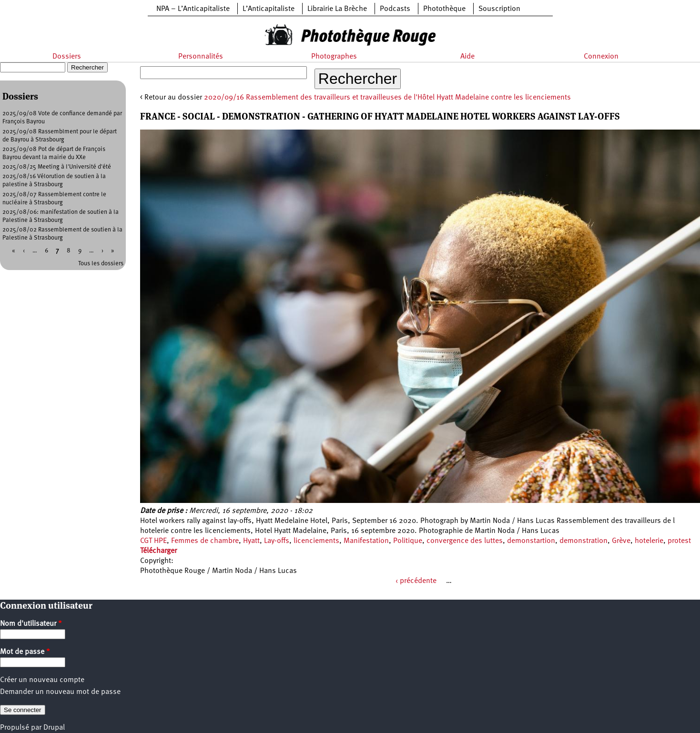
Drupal (54, 728)
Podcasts (395, 9)
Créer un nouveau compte (42, 680)
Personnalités (201, 57)
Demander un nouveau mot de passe (60, 692)
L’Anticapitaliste (269, 9)
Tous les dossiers (101, 264)
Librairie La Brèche (337, 9)
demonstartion (531, 541)
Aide (467, 57)
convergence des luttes (465, 541)
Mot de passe (25, 652)
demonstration (583, 541)
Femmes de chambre (205, 541)
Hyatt (251, 541)
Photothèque (444, 9)
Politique (408, 541)
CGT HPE (153, 541)
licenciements (316, 541)
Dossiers (67, 57)
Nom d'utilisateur (31, 624)
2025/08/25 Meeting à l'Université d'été (57, 167)
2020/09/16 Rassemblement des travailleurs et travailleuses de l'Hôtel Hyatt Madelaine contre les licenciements (387, 98)
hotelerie (649, 541)
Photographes (334, 57)
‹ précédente (416, 581)
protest (679, 541)
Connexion (601, 57)
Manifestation (366, 541)
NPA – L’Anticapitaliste (193, 9)
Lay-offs (277, 541)
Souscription (499, 9)
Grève (621, 541)
